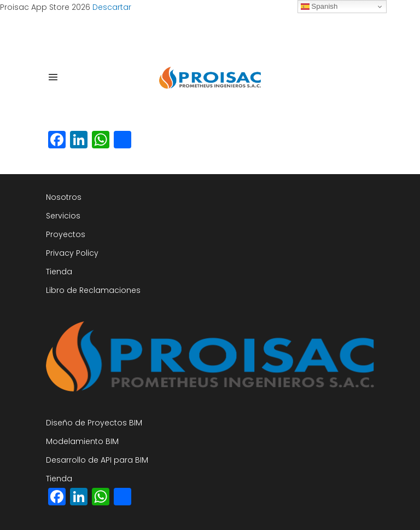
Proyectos (66, 234)
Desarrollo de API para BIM (97, 460)
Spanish (319, 7)
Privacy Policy (72, 253)
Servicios (63, 216)
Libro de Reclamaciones (93, 290)
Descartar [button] (112, 7)
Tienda (59, 272)
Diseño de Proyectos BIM (94, 423)
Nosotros (64, 197)
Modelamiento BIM (82, 441)
